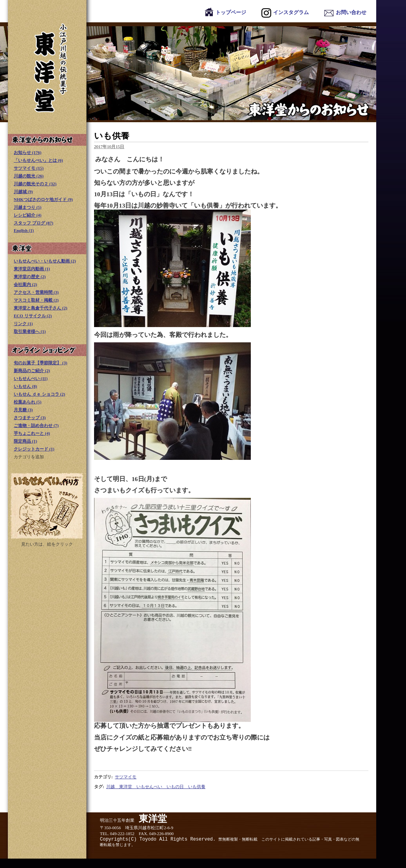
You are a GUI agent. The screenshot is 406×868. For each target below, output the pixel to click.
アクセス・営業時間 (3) (36, 292)
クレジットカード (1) (34, 449)
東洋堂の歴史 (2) (30, 277)
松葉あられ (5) (28, 402)
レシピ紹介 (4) (28, 215)
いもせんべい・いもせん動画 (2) (45, 261)
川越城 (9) (23, 192)
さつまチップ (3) (30, 418)
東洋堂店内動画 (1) (32, 269)
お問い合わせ (345, 12)
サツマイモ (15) (29, 168)
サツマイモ (126, 777)
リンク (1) (23, 324)
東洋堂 (47, 248)
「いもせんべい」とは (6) (38, 160)
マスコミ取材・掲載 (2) (36, 300)
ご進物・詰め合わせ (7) (36, 425)
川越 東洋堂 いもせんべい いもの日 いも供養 (156, 787)
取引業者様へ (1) (30, 331)
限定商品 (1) (25, 441)
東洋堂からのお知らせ (188, 72)
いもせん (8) (25, 386)
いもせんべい (47, 506)
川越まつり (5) (28, 207)
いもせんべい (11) (31, 378)
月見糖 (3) (23, 410)
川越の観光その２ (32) (35, 184)
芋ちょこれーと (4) (32, 433)
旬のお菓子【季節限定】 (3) (41, 363)
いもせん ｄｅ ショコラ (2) (39, 394)
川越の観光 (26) (29, 176)
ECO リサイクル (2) (33, 316)
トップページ (225, 12)
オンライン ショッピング (47, 350)
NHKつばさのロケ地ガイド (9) (43, 199)
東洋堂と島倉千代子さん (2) (41, 308)
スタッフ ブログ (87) (34, 223)
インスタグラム (285, 12)
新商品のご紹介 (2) (32, 371)
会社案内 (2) (25, 284)
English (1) (24, 230)
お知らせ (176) (28, 152)
